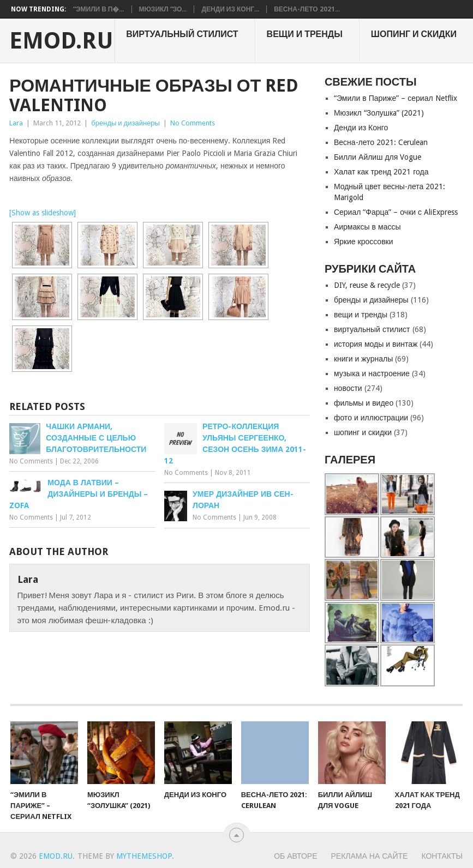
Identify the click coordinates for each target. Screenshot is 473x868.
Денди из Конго (361, 128)
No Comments (193, 123)
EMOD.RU (61, 41)
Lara (16, 123)
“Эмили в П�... (99, 9)
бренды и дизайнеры (125, 123)
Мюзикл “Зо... (163, 9)
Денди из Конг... (230, 9)
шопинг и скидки (414, 34)
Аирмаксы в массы (367, 227)
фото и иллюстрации (371, 418)
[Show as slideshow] (43, 213)
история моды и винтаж (376, 344)
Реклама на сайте (370, 856)
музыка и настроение (372, 373)
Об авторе (295, 856)
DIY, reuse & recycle (367, 285)
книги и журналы (363, 359)
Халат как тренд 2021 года (381, 172)
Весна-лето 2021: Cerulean (381, 142)
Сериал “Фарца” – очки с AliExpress (396, 212)
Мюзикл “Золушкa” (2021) (379, 113)
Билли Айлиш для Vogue (378, 157)
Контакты (442, 856)
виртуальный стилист (182, 34)
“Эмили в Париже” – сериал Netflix (396, 98)
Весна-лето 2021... (307, 9)
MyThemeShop (144, 856)
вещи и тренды (305, 34)
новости (348, 388)
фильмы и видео (364, 403)
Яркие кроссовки (364, 242)
